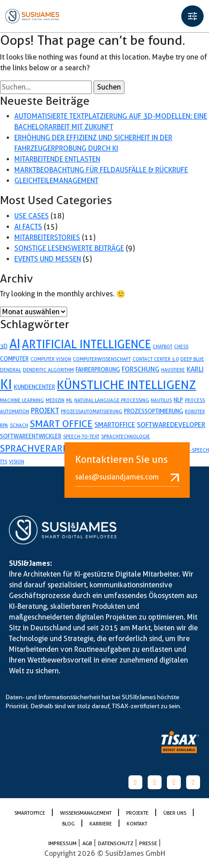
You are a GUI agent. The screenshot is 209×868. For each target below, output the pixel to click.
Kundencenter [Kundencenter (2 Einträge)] (34, 387)
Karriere (101, 824)
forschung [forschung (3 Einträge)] (141, 369)
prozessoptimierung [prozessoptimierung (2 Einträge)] (154, 411)
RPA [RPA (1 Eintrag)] (4, 425)
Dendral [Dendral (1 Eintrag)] (11, 370)
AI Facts (28, 227)
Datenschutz (116, 843)
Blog (69, 824)
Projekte (138, 813)
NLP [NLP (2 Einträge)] (178, 400)
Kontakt (137, 824)
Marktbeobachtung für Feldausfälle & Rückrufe (101, 170)
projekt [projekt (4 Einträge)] (45, 410)
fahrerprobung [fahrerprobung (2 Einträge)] (98, 369)
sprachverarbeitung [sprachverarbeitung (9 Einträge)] (51, 448)
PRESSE (149, 843)
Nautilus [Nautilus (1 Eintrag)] (161, 400)
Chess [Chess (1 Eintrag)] (181, 346)
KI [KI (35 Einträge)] (6, 384)
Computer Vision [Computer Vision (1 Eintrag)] (51, 359)
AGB (88, 843)
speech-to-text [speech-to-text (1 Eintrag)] (81, 436)
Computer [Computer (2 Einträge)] (14, 359)
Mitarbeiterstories (47, 237)
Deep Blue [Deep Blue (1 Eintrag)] (192, 359)
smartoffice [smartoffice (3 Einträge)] (115, 425)
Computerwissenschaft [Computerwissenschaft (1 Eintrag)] (102, 359)
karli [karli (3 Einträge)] (195, 369)
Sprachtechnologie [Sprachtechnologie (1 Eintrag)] (126, 436)
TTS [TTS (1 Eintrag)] (4, 462)
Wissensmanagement (86, 813)
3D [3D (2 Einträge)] (4, 346)
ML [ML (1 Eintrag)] (69, 400)
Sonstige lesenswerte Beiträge (69, 248)
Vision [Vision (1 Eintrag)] (17, 462)
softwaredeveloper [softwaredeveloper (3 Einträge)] (171, 425)
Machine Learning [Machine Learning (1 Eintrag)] (22, 400)
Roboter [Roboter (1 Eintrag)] (195, 411)
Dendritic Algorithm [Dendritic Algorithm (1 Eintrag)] (48, 370)
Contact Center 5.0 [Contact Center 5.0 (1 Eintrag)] (156, 359)
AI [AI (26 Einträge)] (15, 344)
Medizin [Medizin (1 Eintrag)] (55, 400)
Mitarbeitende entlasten (57, 159)
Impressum (63, 843)
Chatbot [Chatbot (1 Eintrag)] (162, 346)
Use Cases (32, 216)
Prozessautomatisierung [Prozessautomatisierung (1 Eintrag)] (92, 411)
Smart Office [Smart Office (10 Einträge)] (61, 423)
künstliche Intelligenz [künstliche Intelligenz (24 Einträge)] (126, 385)
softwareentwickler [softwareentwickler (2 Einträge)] (31, 436)
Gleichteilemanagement (56, 181)
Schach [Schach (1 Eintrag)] (19, 425)
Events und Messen (48, 259)
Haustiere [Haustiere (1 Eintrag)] (173, 370)
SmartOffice (30, 813)
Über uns (175, 813)
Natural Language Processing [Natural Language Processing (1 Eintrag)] (112, 400)
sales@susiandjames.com (127, 477)
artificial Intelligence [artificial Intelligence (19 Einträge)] (86, 344)
